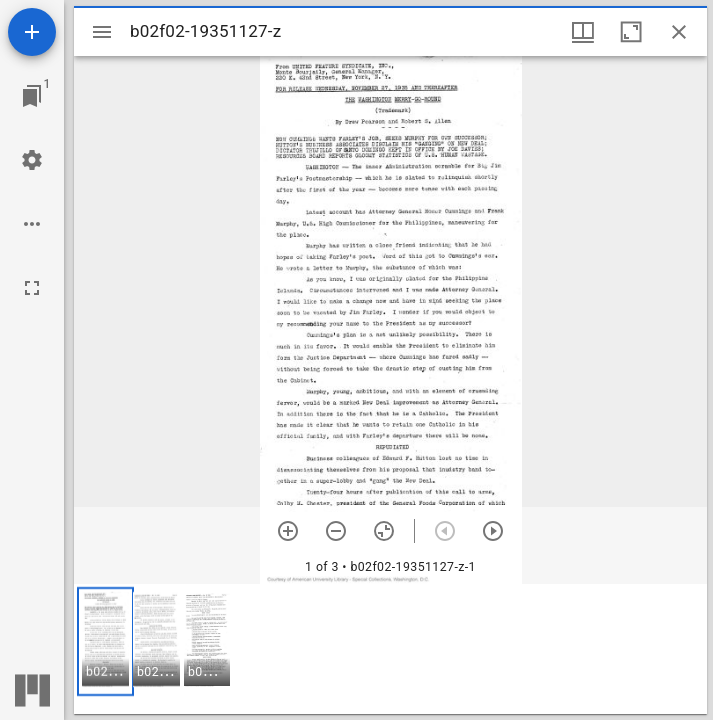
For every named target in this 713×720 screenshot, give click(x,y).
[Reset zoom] (384, 531)
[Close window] (679, 32)
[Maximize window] (631, 32)
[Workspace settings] (32, 160)
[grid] (390, 649)
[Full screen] (32, 288)
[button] (105, 641)
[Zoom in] (288, 531)
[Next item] (493, 531)
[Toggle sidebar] (102, 32)
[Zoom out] (336, 531)
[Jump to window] (32, 96)
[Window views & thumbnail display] (583, 32)
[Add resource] (32, 32)
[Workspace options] (32, 224)
